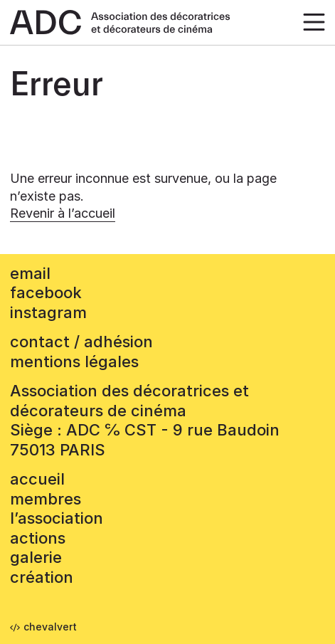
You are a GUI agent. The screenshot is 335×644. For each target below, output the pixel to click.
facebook (46, 292)
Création (42, 577)
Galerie (36, 557)
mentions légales (74, 361)
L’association (57, 518)
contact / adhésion (81, 342)
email (30, 273)
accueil (37, 479)
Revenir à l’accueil (63, 213)
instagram (48, 312)
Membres (46, 499)
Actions (38, 538)
